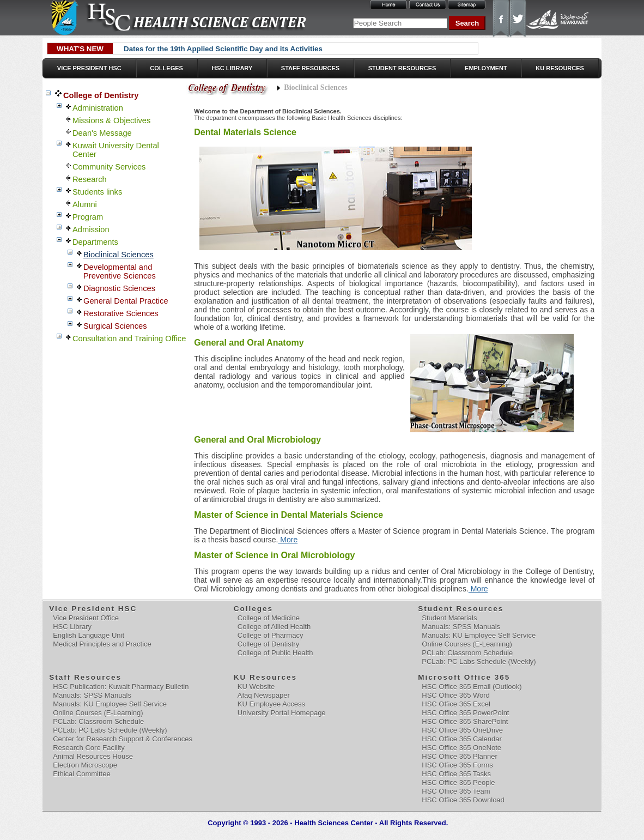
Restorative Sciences (121, 313)
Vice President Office (86, 618)
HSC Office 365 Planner (460, 756)
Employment (486, 68)
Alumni (85, 204)
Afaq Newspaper (264, 695)
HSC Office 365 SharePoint (465, 721)
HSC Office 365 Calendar (461, 739)
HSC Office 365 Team (456, 791)
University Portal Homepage (282, 713)
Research (90, 179)
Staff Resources (310, 68)
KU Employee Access (271, 704)
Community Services (109, 167)
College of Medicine (269, 618)
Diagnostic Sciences (119, 288)
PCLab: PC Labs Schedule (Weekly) (479, 661)
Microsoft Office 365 (464, 677)
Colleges (166, 68)
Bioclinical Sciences (119, 255)
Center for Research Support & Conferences (123, 739)
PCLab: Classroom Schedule (467, 653)
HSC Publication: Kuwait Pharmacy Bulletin (121, 687)
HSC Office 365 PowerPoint (465, 713)
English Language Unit (89, 635)
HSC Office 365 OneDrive (462, 730)
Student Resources (402, 68)
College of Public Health (275, 653)
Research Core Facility (89, 748)
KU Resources (560, 68)
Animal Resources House (93, 756)
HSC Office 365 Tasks (456, 774)
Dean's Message (102, 133)
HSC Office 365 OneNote (461, 748)
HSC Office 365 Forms (457, 765)
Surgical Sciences (115, 326)
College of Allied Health (274, 627)
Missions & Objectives (111, 120)
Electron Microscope (85, 765)
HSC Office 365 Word (456, 695)
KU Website (256, 687)
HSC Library (232, 68)
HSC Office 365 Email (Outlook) (472, 687)
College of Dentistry (101, 95)
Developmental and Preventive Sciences (120, 271)
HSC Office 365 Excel (456, 704)
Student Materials (449, 618)
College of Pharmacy (271, 635)
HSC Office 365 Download (463, 800)
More (288, 540)
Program (88, 217)
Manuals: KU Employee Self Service (479, 635)
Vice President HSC (89, 68)
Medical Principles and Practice (102, 644)
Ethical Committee (81, 774)
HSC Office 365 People (458, 782)
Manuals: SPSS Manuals (461, 627)
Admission (91, 229)
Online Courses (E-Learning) (467, 644)
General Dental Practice (126, 301)
